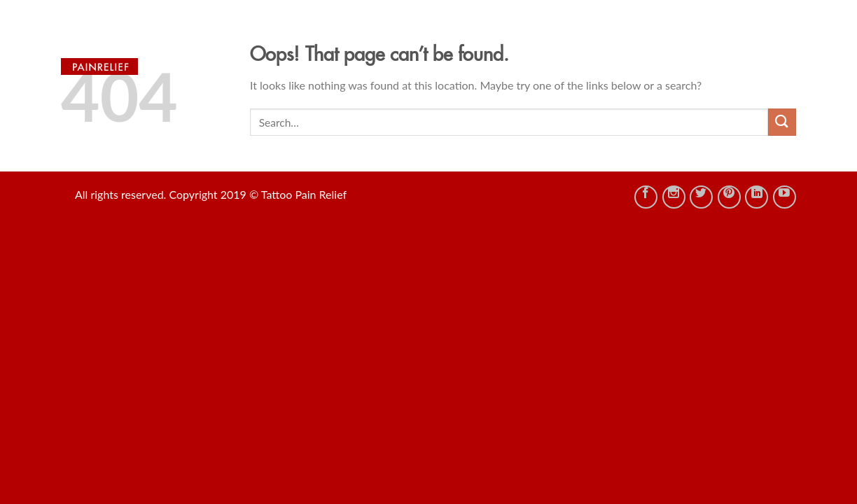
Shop (431, 35)
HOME (379, 35)
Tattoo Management (620, 35)
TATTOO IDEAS (503, 35)
